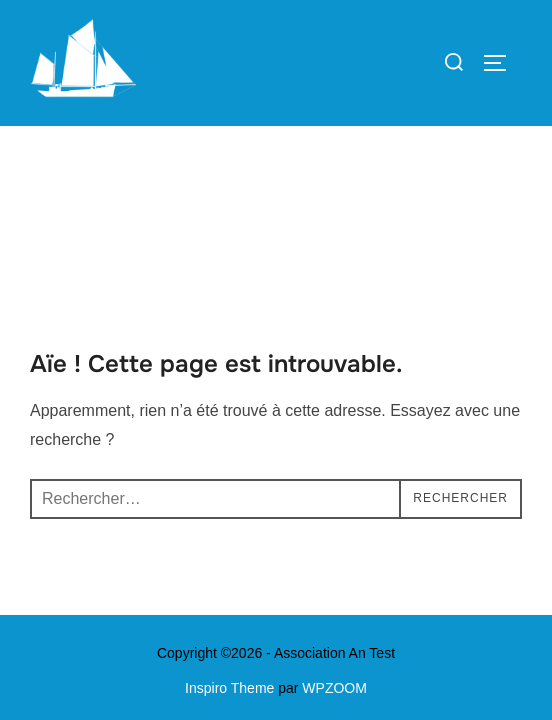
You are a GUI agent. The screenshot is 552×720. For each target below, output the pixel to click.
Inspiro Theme (229, 562)
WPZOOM (334, 562)
